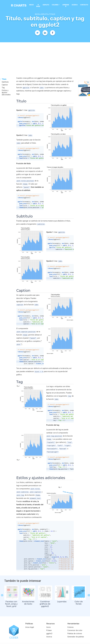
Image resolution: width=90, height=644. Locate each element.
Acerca (76, 5)
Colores (70, 627)
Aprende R (68, 6)
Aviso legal (30, 627)
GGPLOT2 (44, 14)
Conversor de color (75, 630)
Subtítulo (5, 82)
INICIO (37, 14)
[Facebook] (53, 33)
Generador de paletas (76, 637)
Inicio (33, 5)
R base (40, 6)
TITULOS (52, 14)
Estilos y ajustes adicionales (6, 92)
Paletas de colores (75, 634)
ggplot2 (48, 5)
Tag (3, 88)
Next (88, 595)
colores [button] (57, 5)
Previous (2, 595)
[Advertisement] (45, 55)
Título (4, 79)
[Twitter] (38, 33)
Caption (5, 85)
